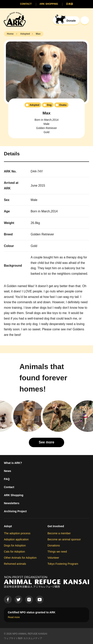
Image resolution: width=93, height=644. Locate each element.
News (8, 471)
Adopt (8, 526)
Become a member (59, 533)
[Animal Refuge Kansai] (15, 19)
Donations (54, 545)
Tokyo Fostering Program (63, 564)
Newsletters (12, 503)
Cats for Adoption (14, 552)
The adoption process (17, 533)
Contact (9, 487)
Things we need (57, 552)
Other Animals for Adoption (20, 558)
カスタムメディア (33, 638)
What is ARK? (13, 463)
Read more (14, 617)
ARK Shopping (14, 495)
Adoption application (16, 539)
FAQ (7, 479)
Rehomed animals (15, 564)
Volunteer (53, 558)
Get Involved (56, 526)
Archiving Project (15, 511)
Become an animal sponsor (64, 539)
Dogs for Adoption (15, 545)
